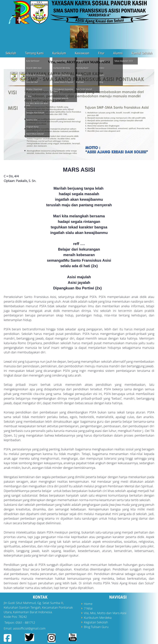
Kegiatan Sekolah (96, 622)
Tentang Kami (34, 53)
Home (88, 604)
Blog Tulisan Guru (96, 627)
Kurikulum (59, 53)
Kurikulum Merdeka (98, 618)
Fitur (101, 53)
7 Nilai (88, 608)
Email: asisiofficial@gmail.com (25, 628)
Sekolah (11, 53)
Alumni (118, 53)
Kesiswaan (82, 53)
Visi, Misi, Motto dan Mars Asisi (105, 613)
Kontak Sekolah (142, 53)
